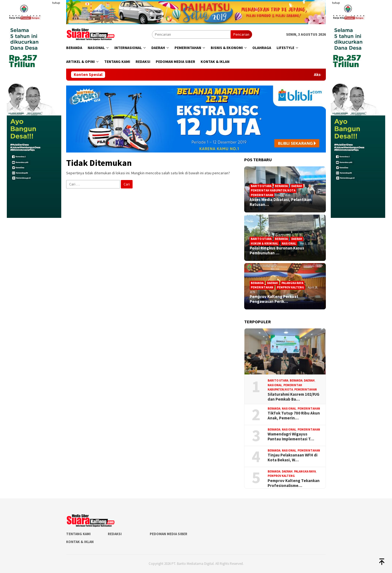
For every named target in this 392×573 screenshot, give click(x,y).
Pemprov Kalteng (290, 287)
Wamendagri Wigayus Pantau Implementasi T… (291, 437)
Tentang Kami (78, 534)
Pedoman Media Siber (169, 534)
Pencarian (241, 34)
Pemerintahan (262, 195)
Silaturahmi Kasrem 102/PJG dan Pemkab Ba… (293, 397)
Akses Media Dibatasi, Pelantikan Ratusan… (281, 202)
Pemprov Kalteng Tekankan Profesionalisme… (294, 483)
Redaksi (115, 534)
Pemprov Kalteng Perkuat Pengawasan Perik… (274, 299)
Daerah (297, 186)
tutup (56, 3)
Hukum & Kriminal (264, 243)
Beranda (281, 186)
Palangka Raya (292, 283)
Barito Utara (261, 186)
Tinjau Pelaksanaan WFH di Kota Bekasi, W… (293, 458)
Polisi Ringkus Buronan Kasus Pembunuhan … (277, 251)
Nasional (289, 243)
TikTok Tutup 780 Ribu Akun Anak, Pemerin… (294, 416)
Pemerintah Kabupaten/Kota (273, 190)
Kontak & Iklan (80, 542)
